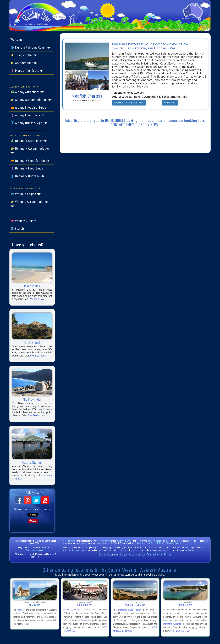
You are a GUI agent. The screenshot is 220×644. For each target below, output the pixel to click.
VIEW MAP (170, 103)
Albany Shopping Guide (28, 108)
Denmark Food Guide (27, 168)
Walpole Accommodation (29, 204)
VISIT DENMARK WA (180, 631)
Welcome (16, 40)
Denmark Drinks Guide (27, 176)
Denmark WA (124, 541)
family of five (105, 541)
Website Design (70, 541)
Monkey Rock (38, 356)
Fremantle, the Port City (74, 610)
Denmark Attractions (29, 141)
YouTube (191, 550)
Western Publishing (35, 550)
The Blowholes (36, 415)
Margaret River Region (130, 610)
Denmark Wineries (172, 624)
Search (17, 229)
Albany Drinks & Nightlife (29, 123)
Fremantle (85, 620)
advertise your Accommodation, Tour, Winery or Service (142, 555)
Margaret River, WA (135, 605)
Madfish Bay (37, 299)
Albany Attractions (27, 92)
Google (110, 550)
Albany (20, 610)
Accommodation (24, 63)
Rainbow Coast (154, 541)
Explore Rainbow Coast (30, 48)
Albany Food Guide (28, 115)
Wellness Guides (23, 221)
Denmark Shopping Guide (30, 161)
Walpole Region (26, 194)
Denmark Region (158, 543)
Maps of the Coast (27, 71)
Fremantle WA (85, 605)
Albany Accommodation (31, 100)
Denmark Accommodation (30, 151)
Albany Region (143, 543)
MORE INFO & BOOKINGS (129, 103)
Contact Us (104, 555)
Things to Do (24, 55)
